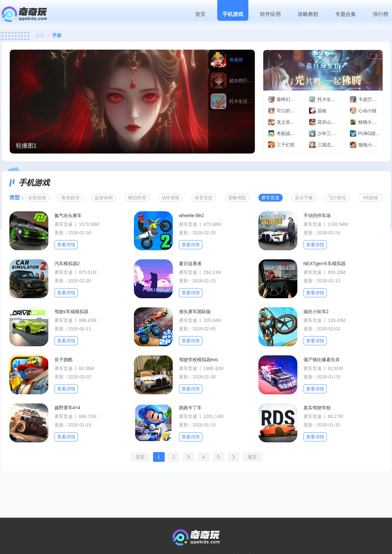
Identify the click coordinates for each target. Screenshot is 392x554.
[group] (132, 102)
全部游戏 (37, 198)
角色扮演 (70, 198)
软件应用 (270, 14)
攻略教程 (308, 14)
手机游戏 (233, 14)
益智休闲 (104, 198)
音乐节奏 (304, 198)
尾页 (252, 457)
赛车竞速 (270, 198)
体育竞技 (204, 198)
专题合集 (346, 14)
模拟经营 (137, 198)
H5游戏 (371, 198)
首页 (200, 14)
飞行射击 (337, 198)
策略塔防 (237, 198)
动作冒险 (171, 198)
